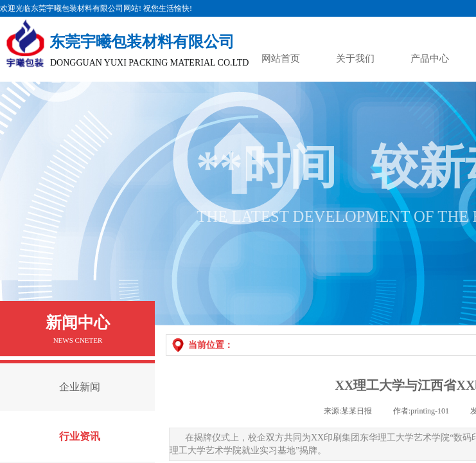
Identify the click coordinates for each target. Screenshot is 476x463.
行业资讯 (80, 436)
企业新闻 (80, 387)
